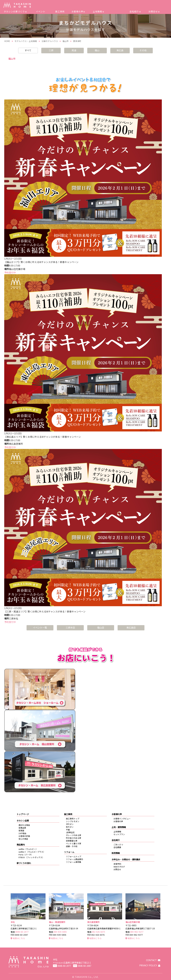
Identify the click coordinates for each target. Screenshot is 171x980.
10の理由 (22, 833)
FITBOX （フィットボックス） (31, 857)
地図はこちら (18, 938)
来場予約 (117, 864)
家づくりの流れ (24, 863)
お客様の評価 (24, 836)
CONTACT (153, 960)
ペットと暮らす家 (74, 843)
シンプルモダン (73, 821)
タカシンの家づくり (15, 11)
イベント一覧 (40, 627)
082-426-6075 (98, 932)
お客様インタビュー (122, 819)
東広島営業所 (93, 922)
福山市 (66, 41)
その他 (143, 50)
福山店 (101, 627)
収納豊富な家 (72, 841)
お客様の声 (78, 11)
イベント (41, 11)
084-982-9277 (137, 932)
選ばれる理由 (24, 825)
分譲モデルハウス (50, 41)
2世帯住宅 (70, 832)
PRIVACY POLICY (150, 965)
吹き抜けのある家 (74, 838)
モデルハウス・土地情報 (26, 41)
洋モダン (70, 824)
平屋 (68, 830)
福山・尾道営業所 (57, 922)
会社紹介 (135, 11)
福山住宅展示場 (133, 922)
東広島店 (131, 627)
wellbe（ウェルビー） (28, 849)
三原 (51, 50)
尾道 (74, 50)
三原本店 (70, 627)
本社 (13, 922)
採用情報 (116, 853)
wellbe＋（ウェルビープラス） (32, 852)
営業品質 (22, 828)
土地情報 (98, 11)
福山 (97, 50)
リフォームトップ (74, 856)
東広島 (120, 50)
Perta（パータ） (26, 855)
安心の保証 (23, 839)
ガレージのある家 (74, 835)
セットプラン (119, 834)
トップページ (23, 814)
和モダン (70, 827)
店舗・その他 (72, 846)
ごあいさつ (118, 845)
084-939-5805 (60, 932)
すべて (28, 50)
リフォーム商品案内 (74, 859)
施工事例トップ (73, 819)
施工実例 (60, 11)
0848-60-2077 (22, 932)
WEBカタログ (119, 867)
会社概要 (117, 847)
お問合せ (154, 11)
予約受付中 (10, 272)
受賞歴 (21, 831)
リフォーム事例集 (74, 862)
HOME (7, 41)
